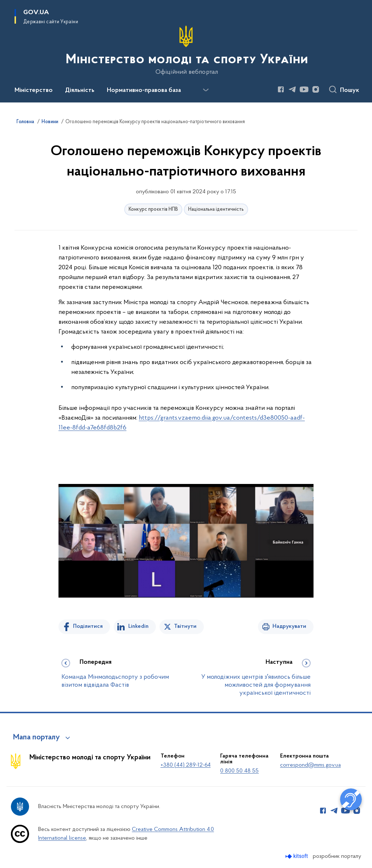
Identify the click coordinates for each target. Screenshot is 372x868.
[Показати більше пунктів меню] (206, 90)
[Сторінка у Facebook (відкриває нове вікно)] (281, 89)
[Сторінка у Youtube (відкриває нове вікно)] (304, 89)
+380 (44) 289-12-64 (186, 765)
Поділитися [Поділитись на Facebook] (88, 626)
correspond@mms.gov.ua (310, 765)
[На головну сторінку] (186, 51)
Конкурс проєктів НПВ (153, 209)
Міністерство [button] (34, 90)
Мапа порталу (37, 738)
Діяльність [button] (80, 90)
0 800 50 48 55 (239, 771)
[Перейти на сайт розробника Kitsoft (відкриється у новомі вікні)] (297, 856)
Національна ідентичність (216, 209)
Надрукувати (289, 626)
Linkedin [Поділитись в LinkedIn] (138, 626)
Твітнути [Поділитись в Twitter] (185, 626)
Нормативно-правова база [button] (144, 90)
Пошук (350, 90)
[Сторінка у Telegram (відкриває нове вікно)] (292, 89)
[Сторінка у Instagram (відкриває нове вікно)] (316, 89)
